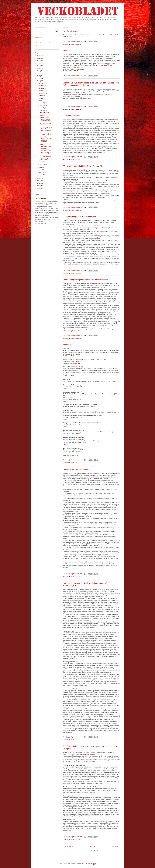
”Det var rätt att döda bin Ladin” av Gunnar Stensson (85, 166)
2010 (39, 178)
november (42, 88)
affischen (103, 62)
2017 (39, 68)
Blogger (94, 864)
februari (41, 172)
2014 (39, 76)
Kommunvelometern (89, 754)
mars (40, 170)
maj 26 (42, 103)
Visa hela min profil (40, 224)
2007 (39, 186)
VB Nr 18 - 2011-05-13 (75, 44)
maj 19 (42, 105)
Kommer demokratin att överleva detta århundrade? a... (46, 152)
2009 (39, 181)
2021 (39, 58)
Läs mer (77, 356)
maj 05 (42, 164)
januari (41, 175)
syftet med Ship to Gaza (79, 66)
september (42, 93)
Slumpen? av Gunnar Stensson (76, 469)
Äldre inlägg (115, 846)
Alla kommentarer (42, 46)
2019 (39, 63)
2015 (39, 73)
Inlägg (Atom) (97, 851)
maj (40, 101)
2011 (39, 83)
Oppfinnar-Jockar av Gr (73, 116)
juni (40, 98)
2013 (39, 78)
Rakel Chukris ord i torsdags (91, 235)
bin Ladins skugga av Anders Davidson (80, 217)
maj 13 (42, 108)
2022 (39, 56)
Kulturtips (67, 345)
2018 (39, 66)
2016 (39, 71)
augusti (41, 96)
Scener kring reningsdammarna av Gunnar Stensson (86, 280)
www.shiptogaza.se (106, 66)
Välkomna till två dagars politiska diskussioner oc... (46, 119)
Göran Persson (42, 198)
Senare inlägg (69, 846)
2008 (39, 183)
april (40, 167)
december (42, 86)
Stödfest (67, 51)
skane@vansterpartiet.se (105, 94)
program (78, 455)
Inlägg (39, 43)
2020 (39, 61)
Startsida (92, 846)
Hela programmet (68, 100)
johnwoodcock (81, 864)
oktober (41, 91)
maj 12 (42, 110)
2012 (39, 81)
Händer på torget (70, 31)
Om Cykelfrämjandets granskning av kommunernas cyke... (46, 159)
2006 (39, 188)
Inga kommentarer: (77, 41)
